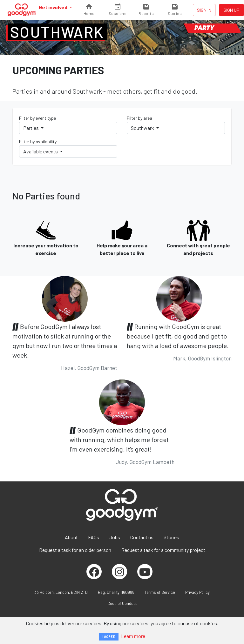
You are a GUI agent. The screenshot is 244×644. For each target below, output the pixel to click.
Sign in (204, 10)
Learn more (133, 636)
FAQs (94, 537)
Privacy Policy (197, 592)
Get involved (54, 7)
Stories (171, 537)
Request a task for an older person (75, 550)
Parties (31, 128)
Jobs (115, 537)
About (71, 537)
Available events (41, 151)
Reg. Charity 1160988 (116, 592)
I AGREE (109, 637)
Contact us (142, 537)
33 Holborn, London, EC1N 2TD (61, 592)
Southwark (57, 32)
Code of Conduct (122, 603)
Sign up (231, 10)
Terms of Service (160, 592)
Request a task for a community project (163, 550)
